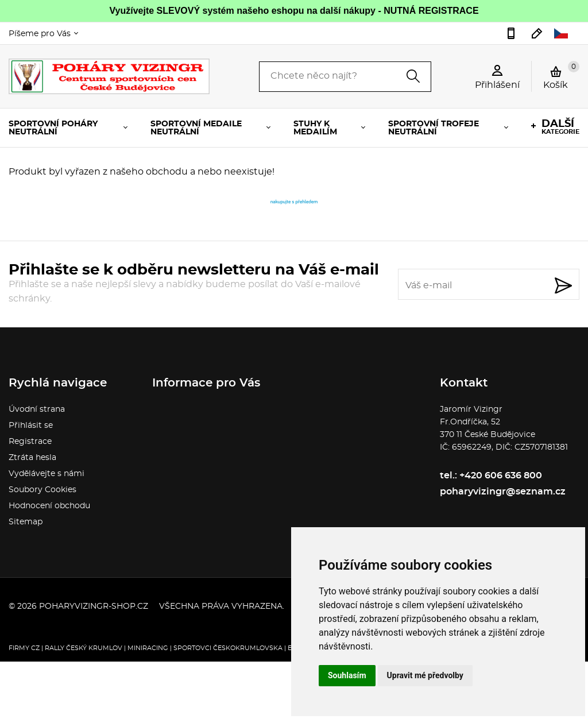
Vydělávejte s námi (47, 474)
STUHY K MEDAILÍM (315, 128)
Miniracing (148, 648)
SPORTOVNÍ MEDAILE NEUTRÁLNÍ (196, 128)
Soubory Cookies (42, 490)
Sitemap (26, 522)
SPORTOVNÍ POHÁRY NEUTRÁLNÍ (53, 128)
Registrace (30, 442)
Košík (561, 75)
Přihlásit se (31, 426)
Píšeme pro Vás (40, 34)
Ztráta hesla (32, 458)
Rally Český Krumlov (84, 648)
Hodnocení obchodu (49, 506)
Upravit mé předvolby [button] (425, 675)
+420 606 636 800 (511, 33)
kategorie (560, 127)
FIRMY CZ (24, 648)
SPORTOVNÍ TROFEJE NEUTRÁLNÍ (434, 128)
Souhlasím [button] (347, 675)
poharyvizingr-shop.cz (94, 606)
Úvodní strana (37, 409)
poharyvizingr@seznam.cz (537, 33)
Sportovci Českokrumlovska (228, 648)
